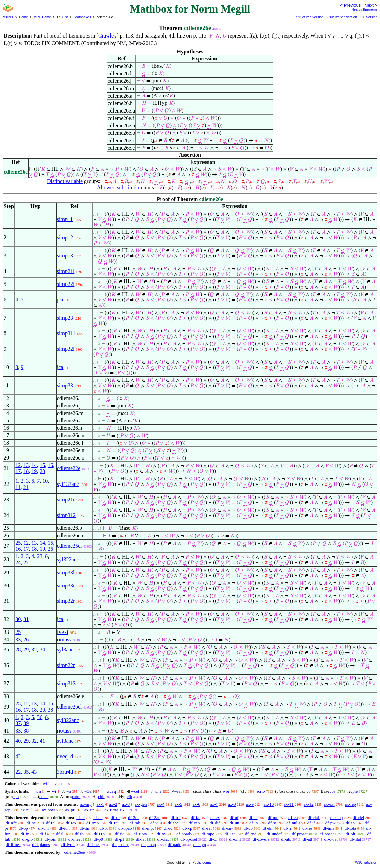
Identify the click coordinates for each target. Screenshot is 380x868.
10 (45, 481)
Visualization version (342, 17)
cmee (44, 797)
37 (18, 723)
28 (18, 650)
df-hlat (356, 839)
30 (18, 619)
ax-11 (289, 804)
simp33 (65, 385)
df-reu (114, 823)
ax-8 (232, 804)
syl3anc (65, 650)
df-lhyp (200, 845)
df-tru (176, 817)
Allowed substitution (120, 187)
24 (18, 562)
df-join (50, 839)
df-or (115, 817)
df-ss (272, 823)
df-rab (135, 823)
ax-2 (113, 804)
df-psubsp (121, 845)
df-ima (328, 828)
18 (26, 471)
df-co (248, 828)
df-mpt (148, 828)
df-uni (44, 828)
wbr (226, 791)
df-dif (215, 823)
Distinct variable (65, 181)
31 (26, 619)
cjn (16, 797)
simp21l (66, 271)
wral (178, 791)
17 (18, 471)
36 (40, 717)
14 (34, 465)
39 (26, 723)
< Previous (350, 5)
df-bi (81, 817)
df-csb (194, 823)
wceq (111, 791)
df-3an (155, 817)
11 (18, 487)
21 (26, 487)
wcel (135, 791)
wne (158, 791)
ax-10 (269, 804)
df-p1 (120, 839)
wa (68, 791)
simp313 (66, 683)
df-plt (350, 834)
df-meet (75, 839)
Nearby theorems (364, 10)
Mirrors (8, 17)
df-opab (125, 828)
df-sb (253, 817)
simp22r (66, 665)
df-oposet (189, 839)
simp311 (66, 333)
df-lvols (68, 845)
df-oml (235, 839)
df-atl (308, 839)
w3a (88, 791)
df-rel (207, 828)
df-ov (161, 834)
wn (38, 791)
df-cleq (337, 817)
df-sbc (173, 823)
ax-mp (86, 804)
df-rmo (93, 823)
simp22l (66, 284)
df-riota (140, 834)
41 (42, 741)
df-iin (85, 828)
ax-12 (309, 804)
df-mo (273, 817)
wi (54, 791)
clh (129, 797)
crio (261, 791)
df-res (307, 828)
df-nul (292, 823)
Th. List (62, 17)
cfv (244, 791)
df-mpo (208, 834)
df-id (168, 828)
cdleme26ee (74, 852)
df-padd (175, 845)
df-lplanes (41, 845)
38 (50, 710)
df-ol (213, 839)
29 (26, 650)
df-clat (163, 839)
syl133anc (68, 484)
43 (34, 772)
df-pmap (149, 845)
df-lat (141, 839)
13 (26, 465)
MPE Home (42, 17)
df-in (254, 823)
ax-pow (48, 810)
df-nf (234, 817)
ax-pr (70, 810)
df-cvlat (331, 839)
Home (23, 17)
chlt (101, 797)
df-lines (94, 845)
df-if (311, 823)
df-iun (64, 828)
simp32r (66, 601)
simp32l (66, 349)
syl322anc (68, 559)
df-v (154, 823)
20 (42, 471)
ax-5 (179, 804)
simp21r (66, 500)
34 (42, 650)
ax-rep (350, 804)
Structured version (310, 17)
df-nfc (11, 823)
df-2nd (251, 834)
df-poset (327, 834)
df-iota (350, 828)
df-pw (331, 823)
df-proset (300, 834)
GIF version (369, 17)
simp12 (65, 237)
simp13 (65, 256)
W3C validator (366, 862)
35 (26, 772)
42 (18, 756)
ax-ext (329, 804)
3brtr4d (65, 772)
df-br (104, 828)
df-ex (215, 817)
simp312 (66, 515)
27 (26, 562)
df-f (43, 834)
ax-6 (196, 804)
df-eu (293, 817)
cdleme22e (69, 468)
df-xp (187, 828)
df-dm (268, 828)
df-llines (13, 845)
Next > (371, 5)
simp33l (66, 573)
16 (50, 465)
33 (18, 639)
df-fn (25, 834)
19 (34, 471)
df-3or (134, 817)
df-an (98, 817)
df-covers (261, 839)
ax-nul (26, 810)
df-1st (230, 834)
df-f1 (60, 834)
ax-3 (126, 804)
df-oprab (184, 834)
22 (18, 772)
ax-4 (161, 804)
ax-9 (250, 804)
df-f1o (99, 834)
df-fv (119, 834)
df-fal (195, 817)
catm (76, 797)
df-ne (31, 823)
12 (18, 465)
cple (354, 791)
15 (42, 465)
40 (18, 741)
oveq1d (65, 756)
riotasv (65, 639)
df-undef (274, 834)
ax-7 (214, 804)
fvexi (63, 632)
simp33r (66, 585)
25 (18, 543)
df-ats (286, 839)
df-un (234, 823)
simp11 (65, 219)
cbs (332, 791)
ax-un (90, 810)
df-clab (314, 817)
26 (50, 549)
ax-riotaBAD (116, 810)
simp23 (65, 318)
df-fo (79, 834)
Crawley (107, 36)
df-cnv (228, 828)
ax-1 (100, 804)
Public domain (203, 862)
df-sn (350, 823)
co (308, 791)
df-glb (27, 839)
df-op (23, 828)
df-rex (71, 823)
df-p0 (98, 839)
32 (34, 650)
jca (60, 300)
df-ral (51, 823)
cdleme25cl (70, 546)
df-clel (358, 817)
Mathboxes (82, 17)
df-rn (288, 828)
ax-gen (141, 804)
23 (40, 556)
